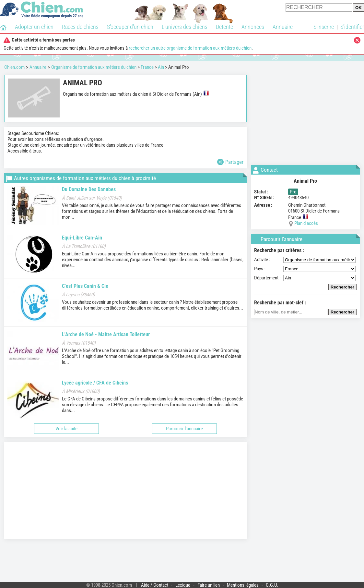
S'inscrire (324, 27)
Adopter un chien (34, 27)
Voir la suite (66, 429)
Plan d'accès (306, 223)
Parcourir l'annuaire (184, 429)
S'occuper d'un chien (130, 27)
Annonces (253, 27)
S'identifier (352, 27)
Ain (161, 67)
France (147, 67)
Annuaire (283, 27)
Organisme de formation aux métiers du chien (94, 67)
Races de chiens (80, 27)
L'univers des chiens (185, 27)
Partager (230, 162)
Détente (224, 27)
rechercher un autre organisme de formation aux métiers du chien (190, 48)
